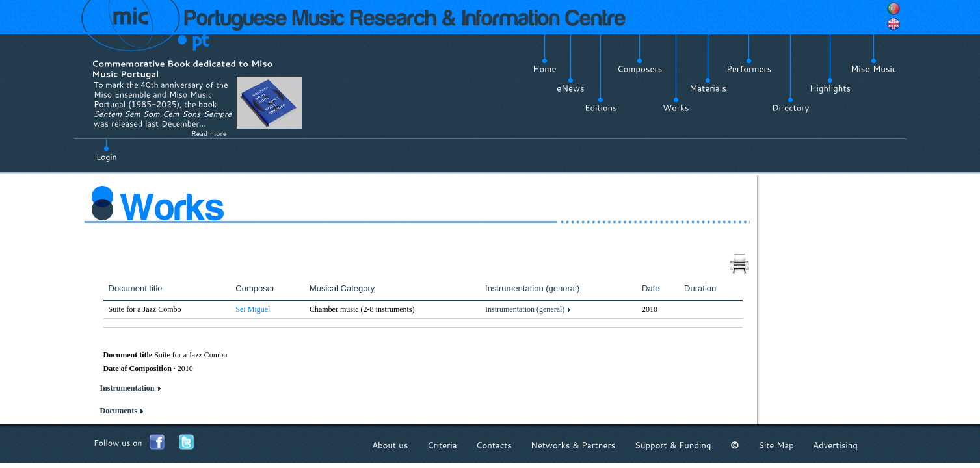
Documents (119, 411)
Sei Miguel (253, 309)
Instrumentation (127, 388)
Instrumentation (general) (525, 309)
